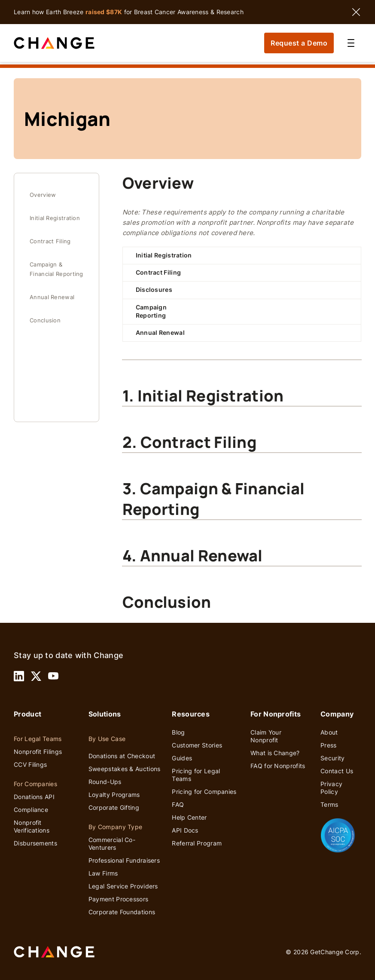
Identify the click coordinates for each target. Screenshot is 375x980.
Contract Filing (50, 241)
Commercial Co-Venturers (112, 844)
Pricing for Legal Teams (196, 775)
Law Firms (103, 873)
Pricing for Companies (204, 792)
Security (332, 758)
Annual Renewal (52, 297)
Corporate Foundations (122, 912)
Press (329, 745)
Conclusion (45, 320)
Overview (43, 195)
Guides (182, 758)
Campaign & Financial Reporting (56, 269)
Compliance (31, 810)
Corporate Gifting (114, 807)
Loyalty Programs (114, 795)
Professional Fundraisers (124, 860)
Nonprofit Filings (38, 752)
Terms (329, 804)
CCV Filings (30, 764)
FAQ (178, 804)
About (329, 732)
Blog (178, 732)
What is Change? (275, 753)
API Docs (185, 830)
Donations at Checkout (122, 756)
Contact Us (337, 771)
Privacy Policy (331, 788)
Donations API (34, 797)
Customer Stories (197, 745)
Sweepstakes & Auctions (125, 769)
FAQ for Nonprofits (278, 766)
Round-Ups (105, 782)
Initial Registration (55, 218)
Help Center (189, 817)
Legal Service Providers (123, 886)
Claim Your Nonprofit (266, 736)
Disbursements (35, 843)
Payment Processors (118, 899)
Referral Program (197, 843)
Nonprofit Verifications (32, 826)
